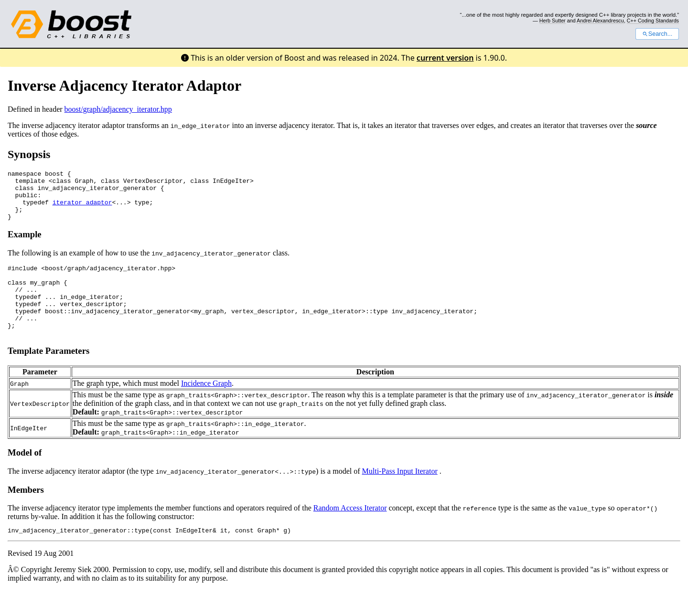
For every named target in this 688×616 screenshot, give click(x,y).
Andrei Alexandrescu (600, 21)
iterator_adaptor (82, 209)
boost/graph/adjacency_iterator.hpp (118, 109)
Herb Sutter (553, 21)
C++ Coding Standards (653, 21)
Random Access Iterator (350, 532)
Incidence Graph (206, 408)
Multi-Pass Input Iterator (399, 495)
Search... (657, 34)
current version (445, 58)
